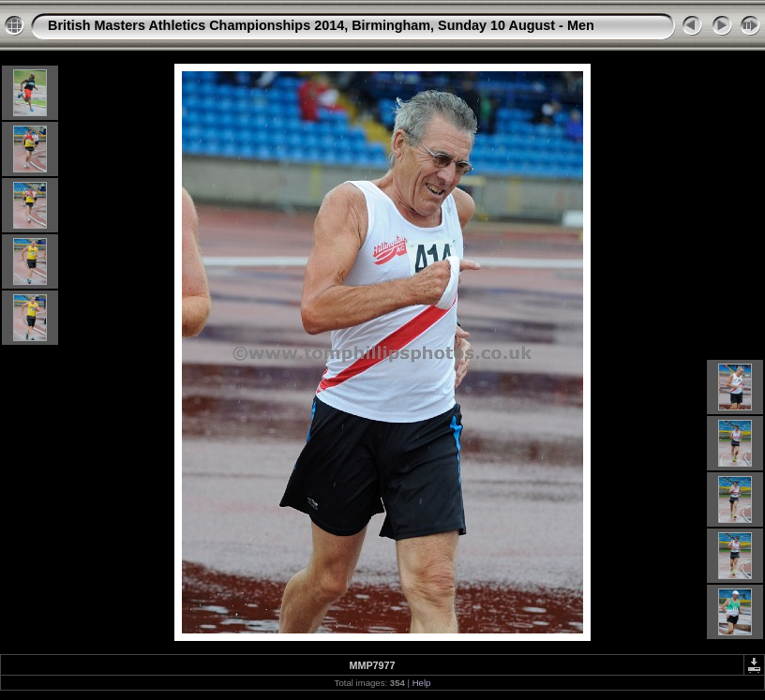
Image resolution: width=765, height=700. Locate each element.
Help (422, 683)
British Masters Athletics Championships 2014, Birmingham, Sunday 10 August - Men (321, 25)
